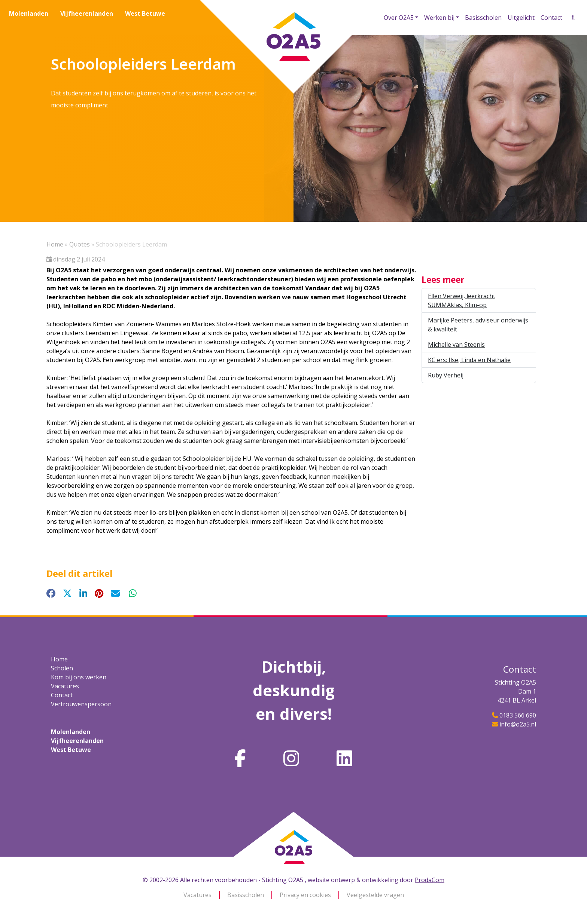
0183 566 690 (518, 715)
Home (55, 244)
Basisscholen (483, 18)
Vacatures (65, 686)
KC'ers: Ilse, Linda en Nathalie (469, 360)
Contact (551, 18)
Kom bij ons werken (79, 677)
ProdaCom (430, 880)
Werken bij (439, 18)
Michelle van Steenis (456, 345)
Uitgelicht (521, 18)
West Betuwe (145, 13)
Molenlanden (29, 13)
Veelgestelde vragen (375, 895)
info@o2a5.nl (518, 724)
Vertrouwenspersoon (81, 704)
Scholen (62, 668)
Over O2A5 (399, 18)
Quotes (80, 244)
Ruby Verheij (446, 375)
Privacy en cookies (305, 895)
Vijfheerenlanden (87, 13)
